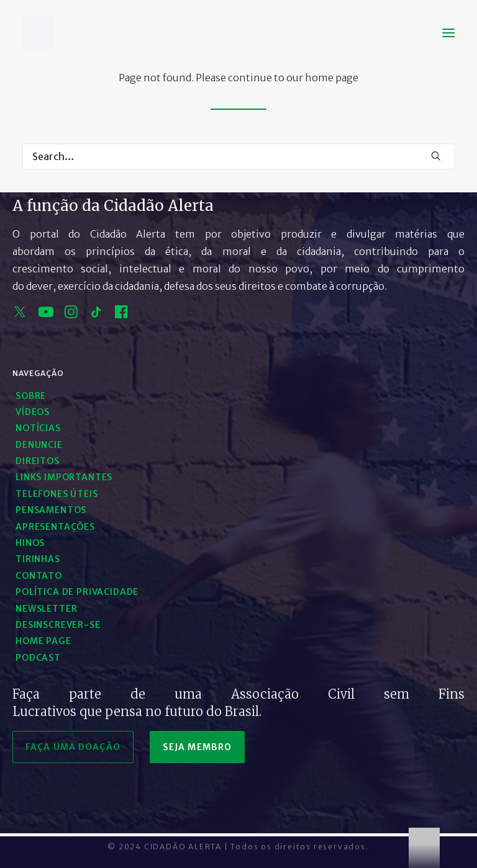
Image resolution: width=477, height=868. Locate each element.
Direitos (38, 461)
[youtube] (46, 315)
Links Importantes (64, 477)
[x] (20, 315)
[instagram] (71, 315)
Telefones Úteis (57, 494)
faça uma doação (73, 747)
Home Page (43, 641)
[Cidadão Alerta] (39, 33)
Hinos (30, 543)
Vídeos (33, 412)
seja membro (197, 747)
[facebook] (121, 315)
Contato (39, 576)
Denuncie (39, 445)
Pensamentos (51, 510)
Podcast (38, 658)
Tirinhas (38, 559)
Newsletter (46, 609)
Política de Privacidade (77, 592)
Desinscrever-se (58, 625)
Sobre (31, 396)
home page (332, 78)
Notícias (38, 428)
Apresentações (55, 527)
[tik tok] (96, 315)
